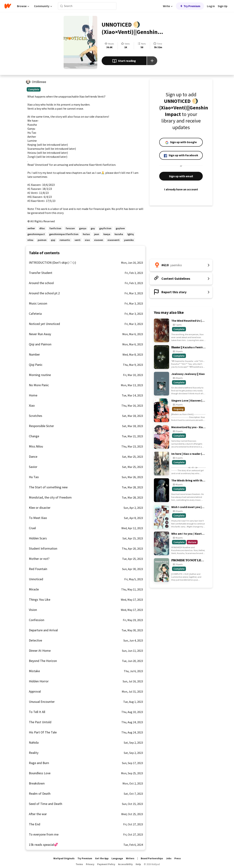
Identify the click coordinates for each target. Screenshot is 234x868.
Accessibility (125, 864)
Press (178, 858)
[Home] (8, 6)
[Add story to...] (152, 61)
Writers (130, 858)
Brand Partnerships (152, 858)
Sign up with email (181, 176)
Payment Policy (106, 864)
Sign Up (223, 6)
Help (138, 864)
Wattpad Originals (64, 858)
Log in (211, 6)
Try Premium (190, 6)
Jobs (169, 858)
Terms (79, 864)
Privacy (90, 864)
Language (117, 858)
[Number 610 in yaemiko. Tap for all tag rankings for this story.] (181, 265)
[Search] (62, 6)
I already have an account (181, 189)
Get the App (102, 858)
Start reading (124, 61)
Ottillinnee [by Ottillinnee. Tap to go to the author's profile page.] (39, 82)
